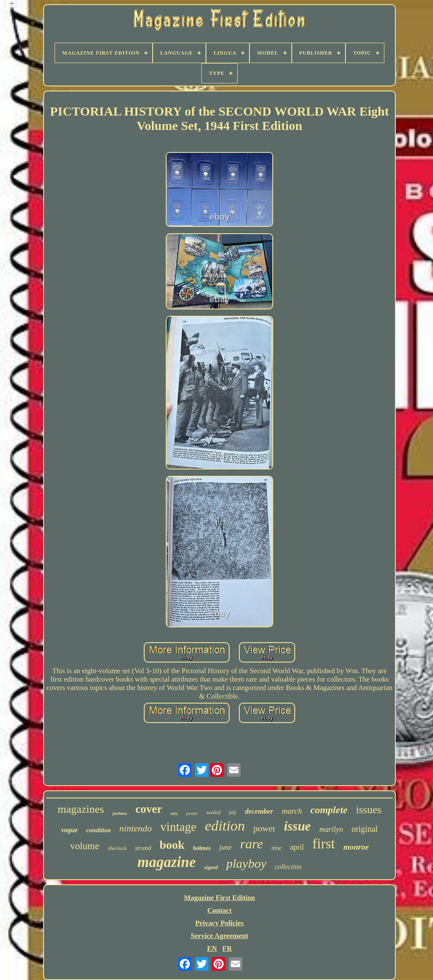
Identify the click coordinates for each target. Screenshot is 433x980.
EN (212, 948)
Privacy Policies (220, 923)
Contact (219, 910)
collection (288, 867)
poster (192, 813)
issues (369, 810)
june (225, 847)
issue (297, 826)
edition (225, 826)
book (172, 845)
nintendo (136, 828)
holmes (202, 848)
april (297, 847)
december (259, 811)
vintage (178, 827)
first (324, 844)
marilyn (331, 829)
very (174, 813)
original (364, 829)
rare (252, 844)
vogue (70, 830)
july (233, 812)
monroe (356, 847)
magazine (167, 862)
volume (85, 846)
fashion (120, 813)
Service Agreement (219, 936)
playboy (246, 863)
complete (329, 810)
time (277, 848)
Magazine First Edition (219, 898)
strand (143, 848)
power (264, 828)
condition (99, 830)
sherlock (117, 848)
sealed (213, 812)
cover (149, 809)
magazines (81, 809)
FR (227, 948)
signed (211, 867)
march (292, 811)
